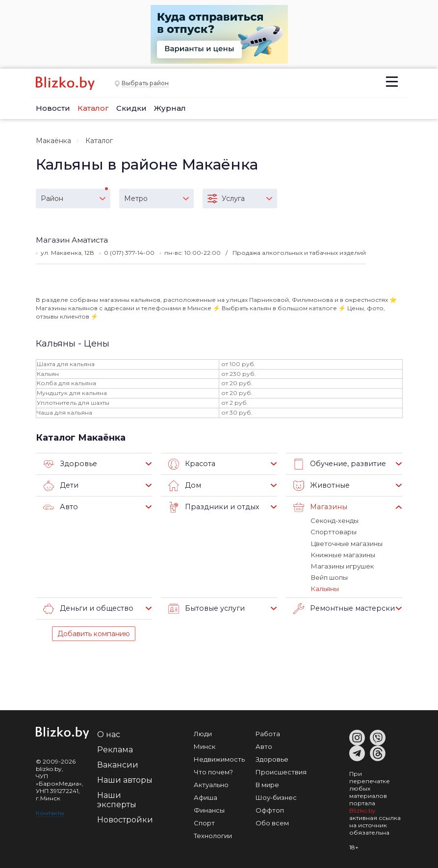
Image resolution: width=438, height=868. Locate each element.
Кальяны (324, 588)
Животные (320, 486)
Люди (203, 733)
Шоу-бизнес (276, 796)
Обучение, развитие (338, 464)
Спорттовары (334, 532)
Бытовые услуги (205, 608)
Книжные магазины (343, 554)
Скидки (131, 108)
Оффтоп (270, 809)
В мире (267, 784)
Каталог (93, 108)
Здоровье (69, 464)
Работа (268, 733)
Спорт (204, 822)
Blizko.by (362, 809)
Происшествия (281, 771)
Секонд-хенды (335, 521)
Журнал (170, 108)
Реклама (115, 749)
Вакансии (118, 764)
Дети (61, 486)
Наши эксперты (117, 799)
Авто (60, 507)
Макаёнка (53, 141)
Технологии (213, 835)
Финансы (209, 809)
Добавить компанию (94, 633)
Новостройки (125, 819)
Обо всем (272, 822)
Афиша (206, 796)
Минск (205, 745)
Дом (184, 486)
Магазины (319, 507)
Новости (53, 108)
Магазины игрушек (342, 566)
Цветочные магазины (346, 543)
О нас (109, 733)
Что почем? (213, 771)
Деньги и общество (86, 608)
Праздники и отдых (211, 507)
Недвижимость (219, 758)
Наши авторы (125, 779)
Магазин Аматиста (72, 240)
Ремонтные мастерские (344, 608)
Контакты (50, 812)
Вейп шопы (329, 577)
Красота (191, 464)
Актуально (211, 784)
